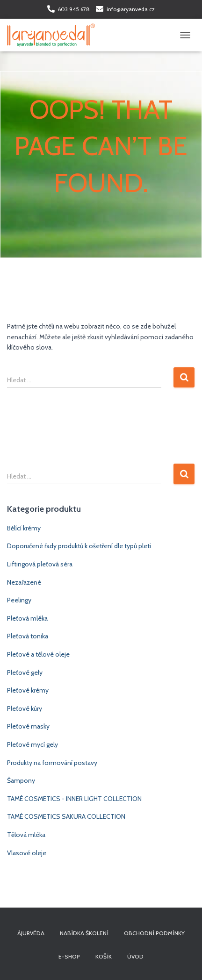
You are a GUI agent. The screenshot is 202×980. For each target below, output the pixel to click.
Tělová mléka (26, 835)
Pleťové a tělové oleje (38, 654)
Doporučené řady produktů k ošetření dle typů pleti (79, 546)
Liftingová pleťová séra (40, 564)
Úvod (135, 956)
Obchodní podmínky (154, 933)
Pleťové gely (25, 672)
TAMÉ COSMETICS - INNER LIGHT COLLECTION (74, 799)
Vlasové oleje (27, 853)
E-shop (69, 956)
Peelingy (19, 600)
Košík (104, 956)
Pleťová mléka (27, 618)
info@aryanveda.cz (131, 9)
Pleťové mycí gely (32, 744)
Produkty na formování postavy (52, 763)
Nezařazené (24, 582)
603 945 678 (74, 9)
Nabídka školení (84, 933)
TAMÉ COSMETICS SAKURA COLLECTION (66, 816)
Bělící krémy (24, 528)
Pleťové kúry (25, 708)
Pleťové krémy (28, 690)
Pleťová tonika (28, 636)
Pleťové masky (28, 726)
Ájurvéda (31, 933)
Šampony (21, 780)
